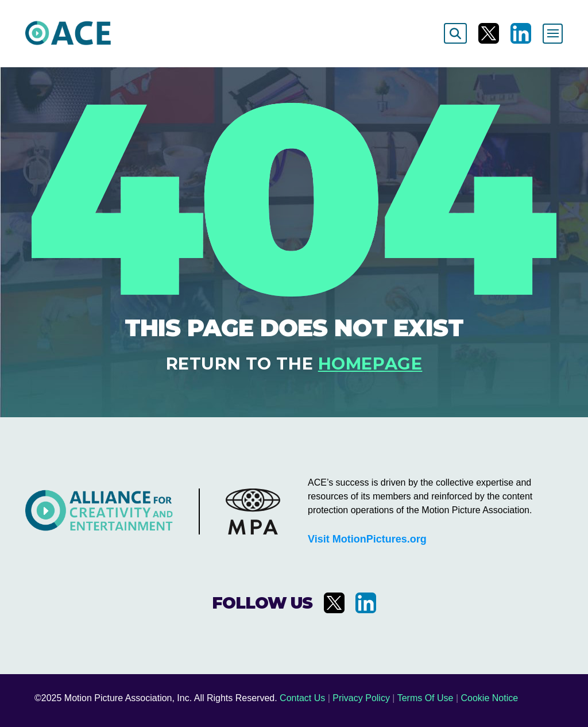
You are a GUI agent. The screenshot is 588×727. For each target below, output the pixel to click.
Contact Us (302, 698)
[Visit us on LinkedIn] (521, 33)
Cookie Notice (490, 698)
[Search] (455, 33)
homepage (370, 363)
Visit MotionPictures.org (367, 539)
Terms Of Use (425, 698)
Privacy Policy (361, 698)
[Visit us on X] (489, 33)
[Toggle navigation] (553, 34)
